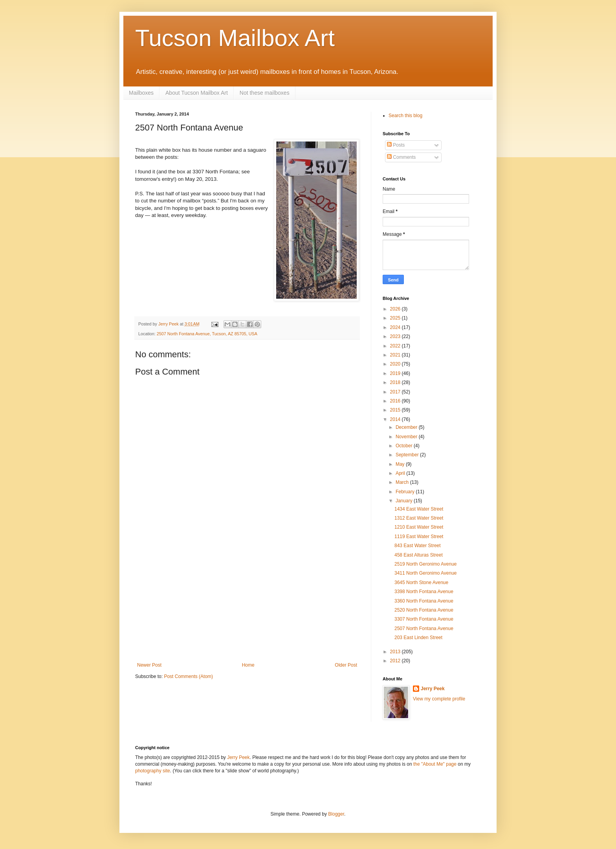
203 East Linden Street (418, 638)
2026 (396, 309)
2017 (396, 392)
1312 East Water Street (419, 518)
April (401, 473)
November (407, 437)
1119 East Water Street (419, 537)
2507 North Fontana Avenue (424, 628)
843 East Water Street (418, 546)
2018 (396, 382)
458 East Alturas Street (419, 555)
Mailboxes (141, 93)
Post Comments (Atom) (188, 676)
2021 (396, 355)
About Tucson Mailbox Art (197, 93)
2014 (396, 419)
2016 (396, 401)
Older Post (346, 665)
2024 (396, 327)
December (407, 427)
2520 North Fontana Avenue (424, 610)
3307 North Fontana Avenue (424, 619)
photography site (153, 771)
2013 (396, 652)
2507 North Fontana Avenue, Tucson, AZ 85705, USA (207, 334)
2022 (396, 346)
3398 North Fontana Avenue (424, 592)
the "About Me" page (435, 764)
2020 (396, 364)
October (405, 446)
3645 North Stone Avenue (421, 583)
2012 (396, 661)
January (405, 501)
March (403, 482)
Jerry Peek (433, 689)
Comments (401, 157)
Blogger (336, 814)
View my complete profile (439, 699)
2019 (396, 373)
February (406, 492)
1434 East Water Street (419, 509)
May (401, 464)
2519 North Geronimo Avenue (426, 564)
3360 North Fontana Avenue (424, 601)
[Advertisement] (247, 603)
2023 (396, 336)
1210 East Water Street (419, 527)
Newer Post (149, 665)
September (408, 455)
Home (248, 665)
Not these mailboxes (265, 93)
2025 (396, 318)
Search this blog (405, 116)
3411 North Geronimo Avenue (426, 573)
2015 (396, 410)
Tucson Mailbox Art (235, 38)
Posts (396, 145)
